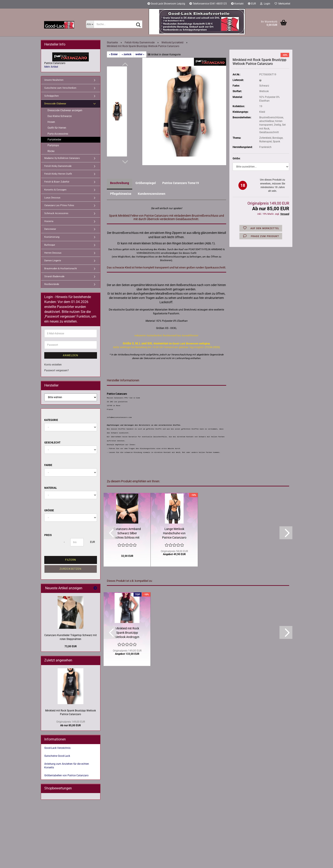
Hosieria (49, 221)
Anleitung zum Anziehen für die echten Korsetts (67, 766)
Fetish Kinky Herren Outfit (58, 174)
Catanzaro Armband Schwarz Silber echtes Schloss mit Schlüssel (127, 533)
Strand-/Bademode (54, 276)
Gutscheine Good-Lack (57, 756)
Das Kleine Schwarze (60, 116)
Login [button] (265, 4)
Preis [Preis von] (48, 535)
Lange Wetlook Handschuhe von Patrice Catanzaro (174, 533)
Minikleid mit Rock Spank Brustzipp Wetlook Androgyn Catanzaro (127, 633)
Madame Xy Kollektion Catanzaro (62, 158)
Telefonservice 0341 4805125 (208, 4)
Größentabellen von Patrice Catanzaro (66, 775)
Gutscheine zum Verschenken (60, 88)
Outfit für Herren (57, 128)
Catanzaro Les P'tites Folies (59, 205)
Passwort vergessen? (57, 370)
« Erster (113, 54)
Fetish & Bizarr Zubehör (57, 182)
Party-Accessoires (58, 134)
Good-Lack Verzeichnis (57, 748)
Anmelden (71, 355)
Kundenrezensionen (152, 194)
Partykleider (54, 140)
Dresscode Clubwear (55, 104)
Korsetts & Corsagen (55, 190)
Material (51, 488)
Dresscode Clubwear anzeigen (65, 110)
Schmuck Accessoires (56, 213)
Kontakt (237, 4)
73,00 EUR (71, 646)
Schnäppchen (51, 96)
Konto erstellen (53, 365)
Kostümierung (52, 237)
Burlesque (50, 245)
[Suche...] (90, 24)
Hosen (51, 122)
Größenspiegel (146, 183)
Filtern (71, 560)
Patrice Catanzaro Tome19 (181, 183)
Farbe (48, 465)
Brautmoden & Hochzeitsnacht (61, 269)
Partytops (53, 145)
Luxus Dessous (52, 198)
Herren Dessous (53, 253)
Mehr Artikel (51, 67)
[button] (252, 4)
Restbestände (52, 284)
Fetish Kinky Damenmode (58, 166)
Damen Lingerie (53, 261)
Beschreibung (120, 183)
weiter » (140, 54)
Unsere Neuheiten (54, 80)
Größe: (236, 158)
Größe (49, 510)
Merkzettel (282, 4)
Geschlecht (52, 443)
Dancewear (50, 229)
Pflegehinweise (121, 194)
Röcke (51, 151)
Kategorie (51, 420)
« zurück (127, 54)
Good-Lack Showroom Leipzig (166, 4)
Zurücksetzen (71, 569)
